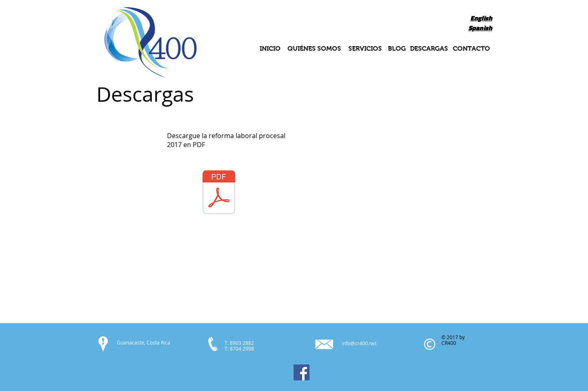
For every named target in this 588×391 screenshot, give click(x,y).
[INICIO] (270, 49)
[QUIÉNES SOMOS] (314, 49)
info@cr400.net (359, 343)
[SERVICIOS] (365, 49)
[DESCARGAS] (429, 49)
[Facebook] (302, 372)
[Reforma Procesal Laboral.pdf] (219, 193)
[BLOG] (397, 49)
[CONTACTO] (471, 49)
